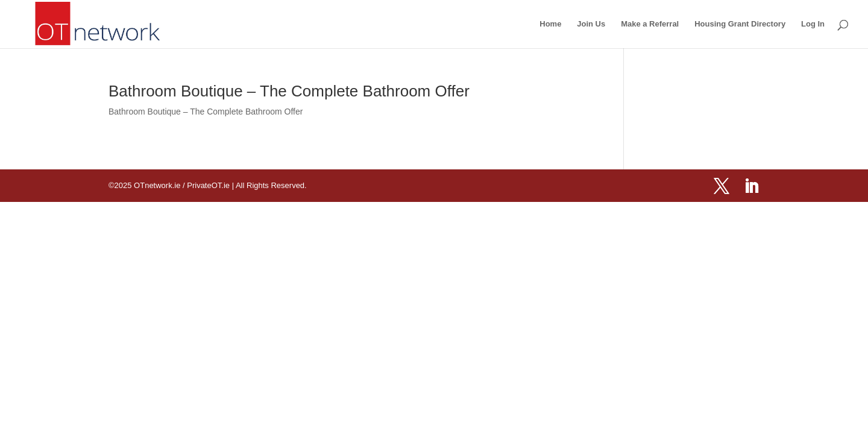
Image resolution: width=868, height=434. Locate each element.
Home (550, 24)
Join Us (591, 24)
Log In (813, 24)
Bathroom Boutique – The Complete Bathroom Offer (289, 91)
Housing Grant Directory (740, 24)
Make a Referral (650, 24)
